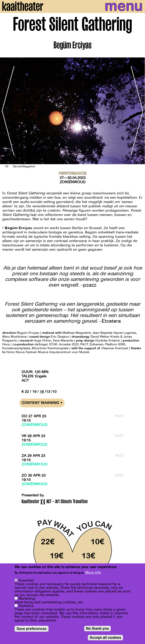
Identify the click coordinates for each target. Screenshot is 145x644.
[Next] (138, 111)
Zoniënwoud (73, 182)
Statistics (26, 606)
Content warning (42, 403)
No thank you (97, 628)
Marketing (27, 599)
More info (93, 572)
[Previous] (7, 111)
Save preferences (32, 629)
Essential (26, 580)
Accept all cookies (106, 638)
